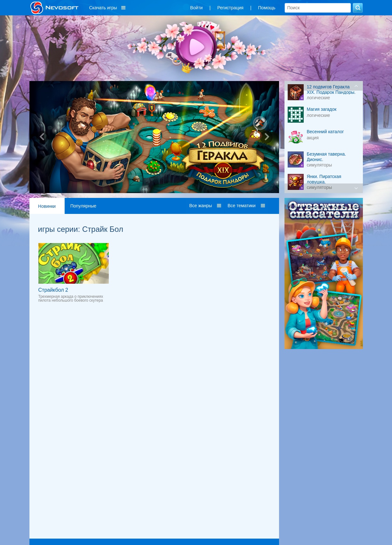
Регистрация (230, 8)
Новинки (47, 206)
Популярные (83, 206)
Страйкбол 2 (53, 290)
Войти (196, 8)
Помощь (267, 8)
